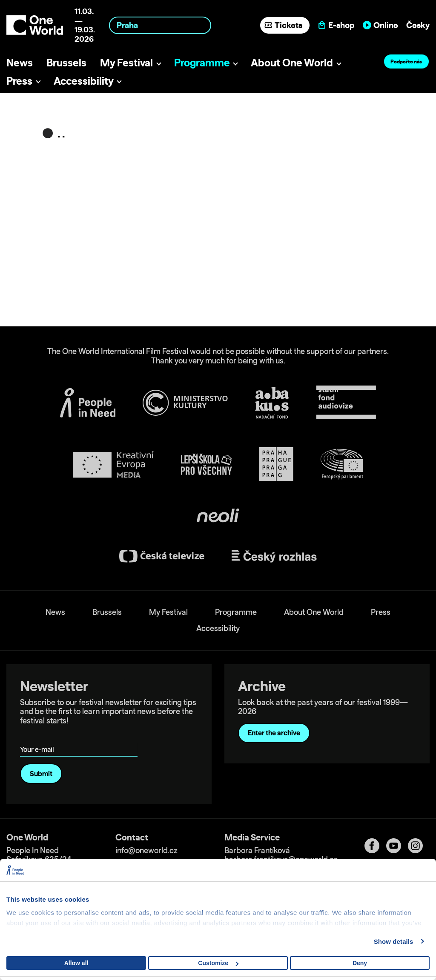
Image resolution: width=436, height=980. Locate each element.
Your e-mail (39, 737)
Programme (202, 63)
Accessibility (84, 81)
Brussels (66, 63)
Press (19, 81)
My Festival (126, 63)
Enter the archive (274, 733)
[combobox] (160, 25)
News (20, 63)
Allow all (76, 963)
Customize (218, 963)
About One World (292, 63)
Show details (394, 941)
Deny (360, 963)
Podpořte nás (406, 61)
